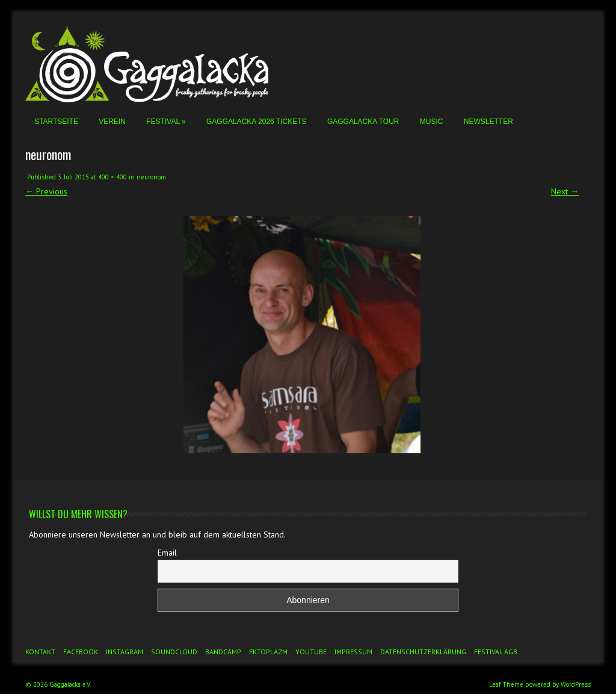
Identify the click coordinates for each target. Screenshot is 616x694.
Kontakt (40, 652)
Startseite (56, 122)
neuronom (151, 177)
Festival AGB (496, 652)
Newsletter (488, 122)
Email (167, 553)
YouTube (311, 652)
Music (432, 122)
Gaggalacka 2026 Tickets (257, 122)
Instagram (125, 652)
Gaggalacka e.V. (70, 684)
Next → (565, 191)
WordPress (576, 684)
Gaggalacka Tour (363, 122)
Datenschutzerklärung (423, 652)
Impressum (353, 652)
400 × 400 (112, 177)
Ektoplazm (268, 652)
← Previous (46, 191)
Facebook (81, 652)
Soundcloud (174, 652)
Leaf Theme (506, 684)
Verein (112, 122)
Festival (166, 122)
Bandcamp (223, 652)
